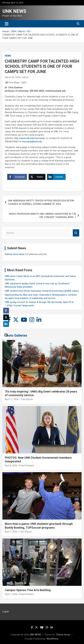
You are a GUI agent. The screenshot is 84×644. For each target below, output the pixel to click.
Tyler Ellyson (27, 399)
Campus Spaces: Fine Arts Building (28, 590)
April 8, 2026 (11, 466)
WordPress (52, 639)
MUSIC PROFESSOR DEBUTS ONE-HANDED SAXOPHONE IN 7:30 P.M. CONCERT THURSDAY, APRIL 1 (43, 216)
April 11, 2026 (12, 399)
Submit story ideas (15, 254)
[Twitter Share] (37, 177)
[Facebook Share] (17, 177)
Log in (6, 611)
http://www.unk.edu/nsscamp (29, 138)
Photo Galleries (16, 335)
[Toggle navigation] (7, 24)
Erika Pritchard (27, 466)
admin (25, 77)
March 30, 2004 (13, 77)
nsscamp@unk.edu (32, 142)
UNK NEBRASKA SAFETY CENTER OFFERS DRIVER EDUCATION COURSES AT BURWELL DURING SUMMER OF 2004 (41, 202)
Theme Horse (63, 635)
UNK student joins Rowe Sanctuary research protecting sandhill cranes (42, 291)
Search (76, 233)
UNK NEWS (14, 11)
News (8, 56)
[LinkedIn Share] (56, 177)
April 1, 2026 (11, 594)
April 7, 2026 (11, 532)
